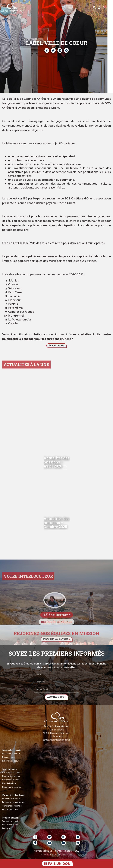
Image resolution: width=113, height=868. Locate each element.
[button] (111, 7)
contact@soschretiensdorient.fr (56, 740)
